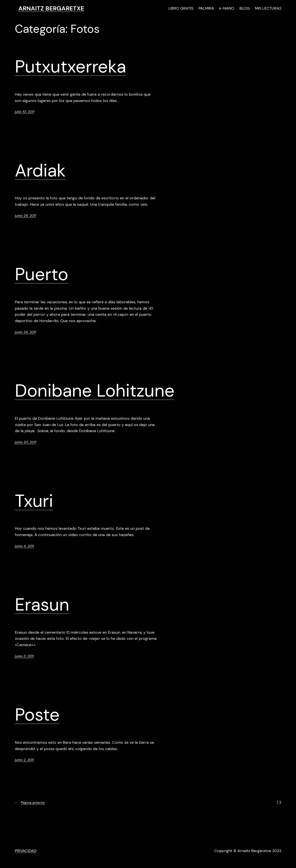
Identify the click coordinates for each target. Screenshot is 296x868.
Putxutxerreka (70, 67)
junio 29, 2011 (25, 216)
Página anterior (30, 803)
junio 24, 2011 (25, 332)
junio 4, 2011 (24, 546)
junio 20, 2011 (26, 442)
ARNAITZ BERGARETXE (51, 8)
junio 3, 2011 (24, 656)
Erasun (42, 605)
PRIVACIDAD (26, 851)
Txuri (34, 501)
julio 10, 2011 (25, 112)
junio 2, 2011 (24, 760)
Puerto (42, 274)
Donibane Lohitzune (95, 391)
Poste (37, 715)
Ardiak (40, 171)
